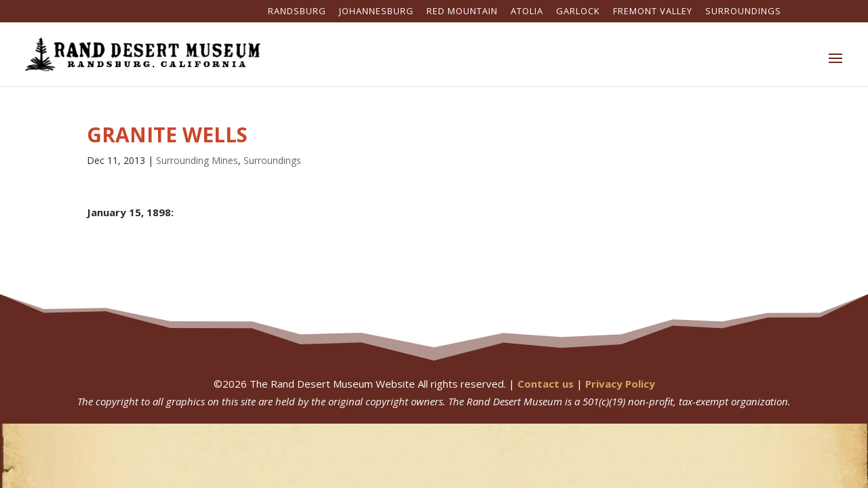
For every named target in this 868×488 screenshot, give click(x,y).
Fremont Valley (653, 12)
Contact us (546, 384)
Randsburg (297, 12)
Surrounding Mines (197, 160)
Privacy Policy (620, 384)
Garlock (578, 12)
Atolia (527, 12)
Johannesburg (376, 12)
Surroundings (743, 12)
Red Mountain (462, 12)
